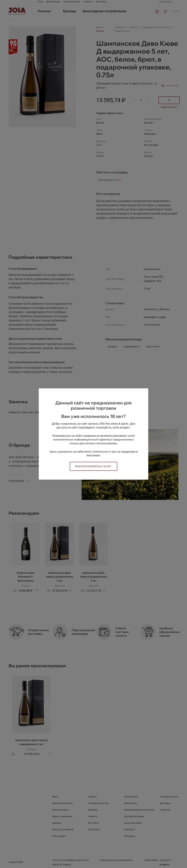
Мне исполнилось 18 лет (93, 466)
